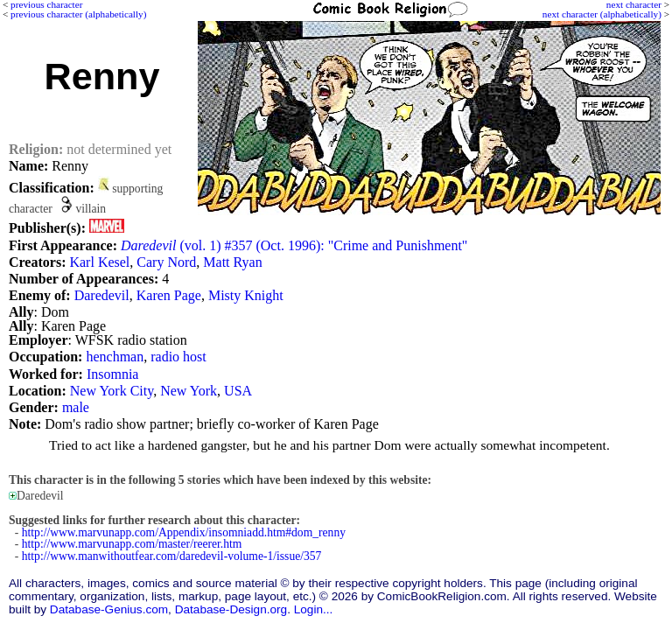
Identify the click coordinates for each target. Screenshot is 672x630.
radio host (178, 357)
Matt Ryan (232, 262)
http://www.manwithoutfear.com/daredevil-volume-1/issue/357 (172, 556)
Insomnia (113, 374)
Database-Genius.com (109, 609)
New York (189, 391)
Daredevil (102, 295)
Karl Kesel (99, 262)
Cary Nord (166, 262)
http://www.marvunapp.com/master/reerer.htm (132, 544)
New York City (112, 391)
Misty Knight (246, 295)
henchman (115, 357)
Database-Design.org (231, 609)
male (76, 407)
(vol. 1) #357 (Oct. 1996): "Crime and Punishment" (294, 245)
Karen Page (169, 295)
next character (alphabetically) (602, 14)
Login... (314, 609)
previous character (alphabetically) (78, 14)
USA (238, 391)
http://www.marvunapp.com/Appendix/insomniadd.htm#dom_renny (184, 532)
